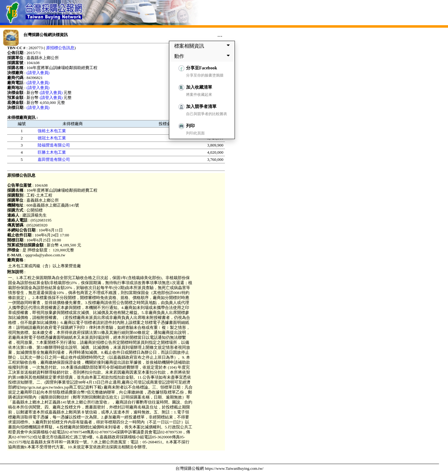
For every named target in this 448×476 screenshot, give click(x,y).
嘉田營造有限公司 (54, 159)
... (220, 35)
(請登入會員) (38, 73)
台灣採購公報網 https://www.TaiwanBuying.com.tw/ (219, 468)
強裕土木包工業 (52, 131)
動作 (203, 56)
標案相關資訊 (203, 46)
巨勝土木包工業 (52, 152)
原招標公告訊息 (60, 48)
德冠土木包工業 (52, 138)
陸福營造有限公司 (54, 145)
